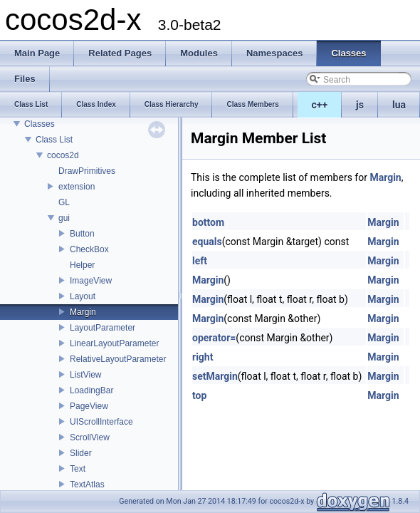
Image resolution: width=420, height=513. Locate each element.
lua (399, 105)
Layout (83, 296)
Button (82, 234)
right (203, 357)
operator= (214, 338)
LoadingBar (91, 390)
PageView (89, 406)
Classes (40, 124)
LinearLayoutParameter (114, 343)
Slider (81, 453)
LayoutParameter (103, 328)
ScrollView (90, 437)
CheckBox (89, 249)
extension (77, 187)
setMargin (215, 376)
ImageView (91, 281)
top (199, 395)
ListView (85, 375)
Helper (82, 265)
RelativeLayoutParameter (118, 359)
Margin (83, 312)
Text (78, 469)
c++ (320, 105)
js (360, 105)
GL (64, 202)
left (200, 261)
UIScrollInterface (101, 422)
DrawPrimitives (87, 171)
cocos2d (63, 155)
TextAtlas (87, 484)
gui (64, 218)
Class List (54, 140)
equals (207, 242)
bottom (208, 222)
